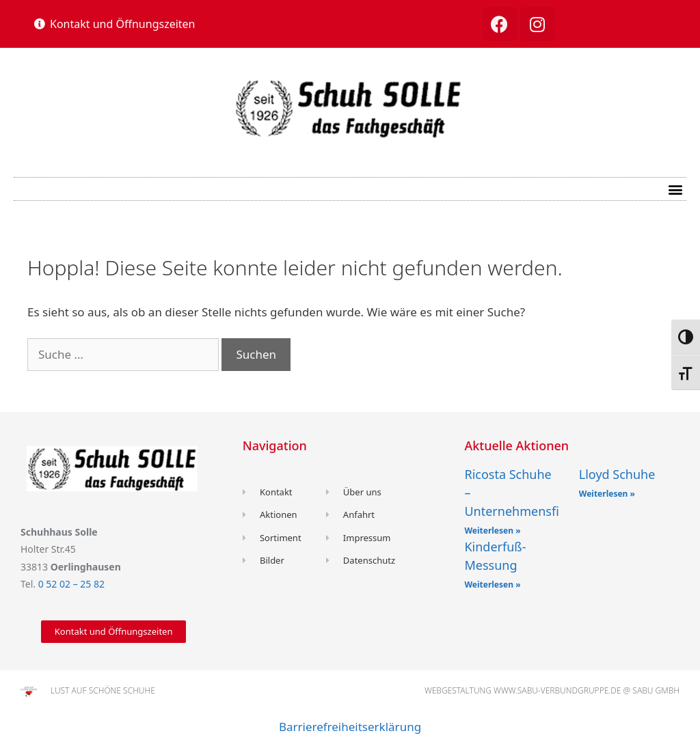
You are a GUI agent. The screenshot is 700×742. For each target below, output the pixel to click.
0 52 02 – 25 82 (71, 584)
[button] (115, 24)
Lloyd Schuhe (617, 474)
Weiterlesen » (492, 531)
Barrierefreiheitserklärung (350, 727)
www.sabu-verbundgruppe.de (557, 690)
